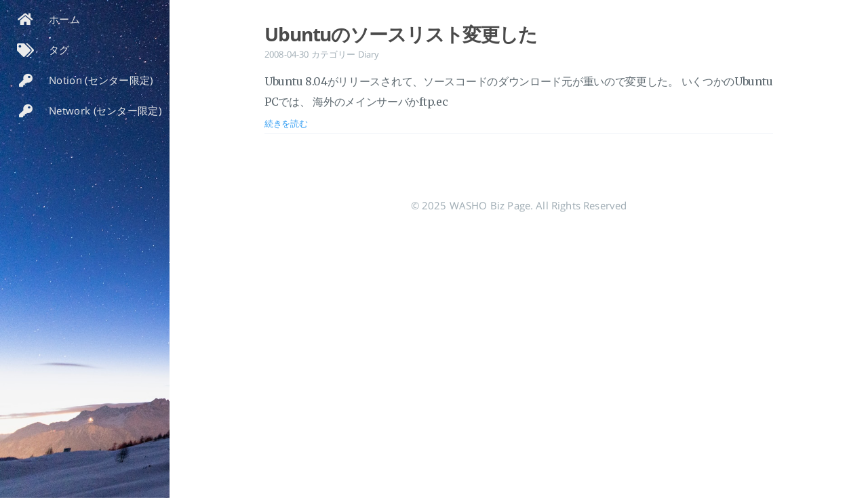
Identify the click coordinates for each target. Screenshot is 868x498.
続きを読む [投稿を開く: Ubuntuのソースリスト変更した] (286, 123)
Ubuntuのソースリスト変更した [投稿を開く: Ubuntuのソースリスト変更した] (401, 34)
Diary (369, 54)
